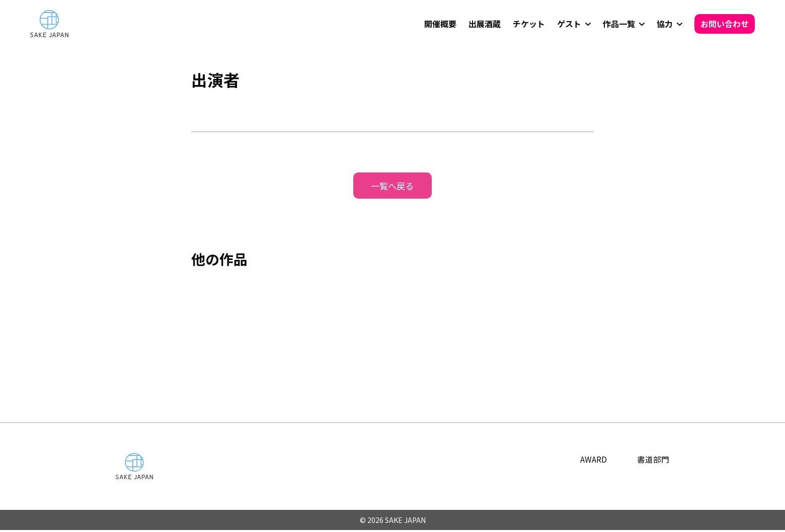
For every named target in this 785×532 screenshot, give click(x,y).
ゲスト (569, 24)
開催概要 (440, 24)
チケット (529, 24)
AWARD (594, 460)
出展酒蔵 (485, 24)
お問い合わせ (725, 24)
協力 (665, 24)
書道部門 (653, 460)
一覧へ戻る (392, 186)
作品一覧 (619, 24)
